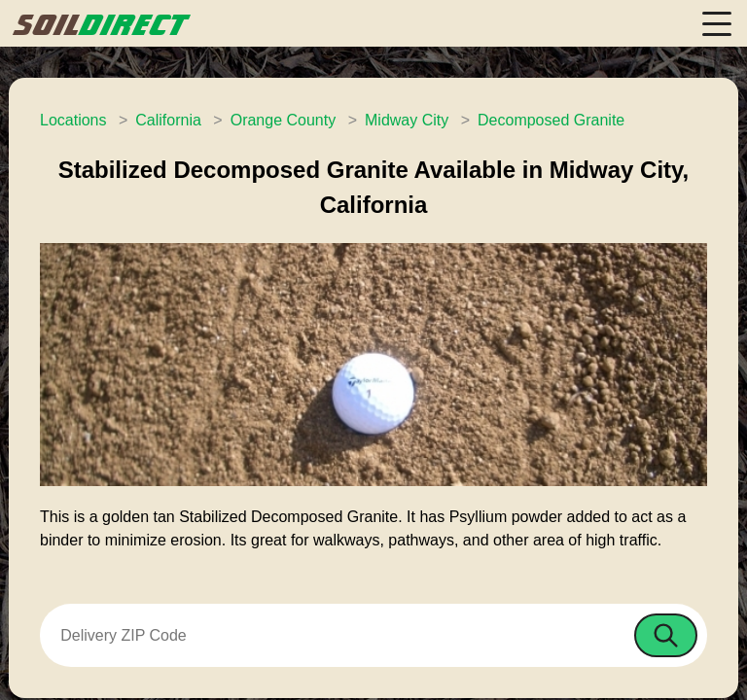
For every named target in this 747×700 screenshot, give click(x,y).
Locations (73, 120)
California (168, 120)
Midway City (407, 120)
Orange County (284, 120)
